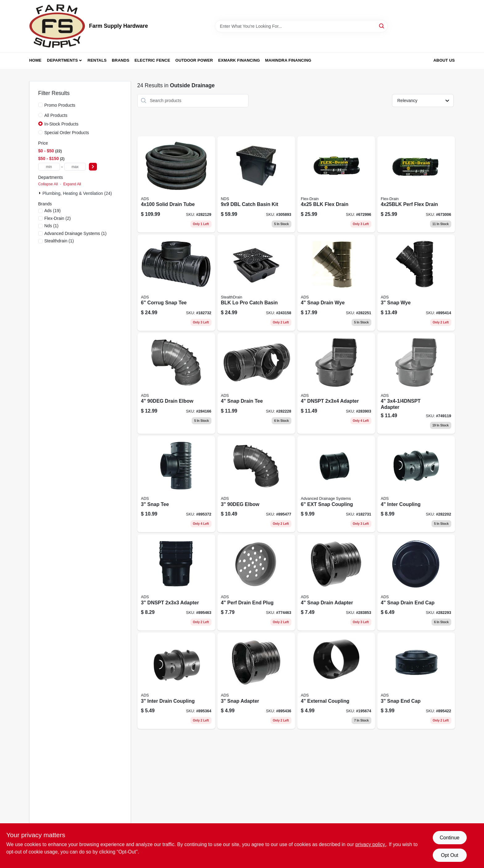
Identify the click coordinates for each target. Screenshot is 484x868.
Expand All (72, 184)
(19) (53, 211)
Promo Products (60, 105)
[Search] (382, 26)
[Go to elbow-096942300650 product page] (256, 484)
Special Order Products (67, 133)
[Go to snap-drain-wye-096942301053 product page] (336, 283)
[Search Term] (301, 26)
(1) (52, 226)
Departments (62, 60)
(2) (58, 218)
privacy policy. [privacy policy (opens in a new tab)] (371, 844)
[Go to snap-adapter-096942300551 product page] (256, 681)
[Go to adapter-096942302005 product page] (416, 384)
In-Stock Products (62, 124)
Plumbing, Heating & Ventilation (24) (77, 193)
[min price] (49, 167)
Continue (449, 838)
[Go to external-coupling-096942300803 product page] (336, 681)
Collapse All (48, 184)
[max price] (75, 167)
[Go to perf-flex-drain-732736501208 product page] (416, 184)
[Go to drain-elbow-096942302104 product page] (176, 384)
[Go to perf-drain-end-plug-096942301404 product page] (256, 582)
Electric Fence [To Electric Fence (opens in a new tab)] (152, 60)
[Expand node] (40, 193)
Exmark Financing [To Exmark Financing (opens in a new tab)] (239, 60)
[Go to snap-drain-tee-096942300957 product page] (256, 384)
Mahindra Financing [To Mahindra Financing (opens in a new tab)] (288, 60)
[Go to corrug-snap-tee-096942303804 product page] (176, 283)
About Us (444, 60)
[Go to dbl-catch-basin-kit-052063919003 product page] (256, 184)
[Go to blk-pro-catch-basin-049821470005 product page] (256, 283)
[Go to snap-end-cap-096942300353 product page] (416, 681)
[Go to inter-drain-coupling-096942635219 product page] (176, 681)
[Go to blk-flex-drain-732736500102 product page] (336, 184)
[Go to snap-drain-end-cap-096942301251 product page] (416, 582)
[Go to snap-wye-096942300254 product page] (416, 283)
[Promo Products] (40, 105)
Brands (121, 60)
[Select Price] (93, 167)
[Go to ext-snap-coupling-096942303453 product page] (336, 484)
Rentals (97, 60)
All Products (56, 115)
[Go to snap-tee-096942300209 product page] (176, 484)
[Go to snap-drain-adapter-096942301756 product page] (336, 582)
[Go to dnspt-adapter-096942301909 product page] (336, 384)
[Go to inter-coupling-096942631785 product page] (416, 484)
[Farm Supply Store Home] (57, 26)
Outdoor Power (194, 60)
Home (35, 60)
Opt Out (449, 855)
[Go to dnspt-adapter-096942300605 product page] (176, 582)
